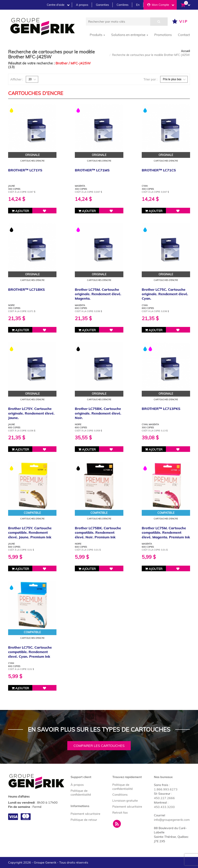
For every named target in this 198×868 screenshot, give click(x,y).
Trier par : (150, 79)
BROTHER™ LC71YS (25, 170)
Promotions (163, 35)
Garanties (102, 5)
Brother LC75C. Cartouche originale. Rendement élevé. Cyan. (165, 294)
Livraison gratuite (125, 800)
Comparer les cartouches (99, 746)
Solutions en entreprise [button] (130, 35)
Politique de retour (84, 820)
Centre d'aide (58, 5)
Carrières (122, 5)
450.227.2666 (164, 798)
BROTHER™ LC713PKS (161, 409)
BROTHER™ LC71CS (159, 170)
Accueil (185, 51)
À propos (77, 785)
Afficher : (17, 79)
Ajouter (20, 211)
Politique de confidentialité (81, 793)
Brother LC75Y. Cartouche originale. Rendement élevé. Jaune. (31, 413)
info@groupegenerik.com (172, 820)
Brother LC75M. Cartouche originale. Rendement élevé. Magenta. (98, 294)
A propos (82, 5)
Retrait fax (120, 812)
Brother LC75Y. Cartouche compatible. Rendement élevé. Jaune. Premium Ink (30, 533)
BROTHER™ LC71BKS (26, 289)
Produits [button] (97, 35)
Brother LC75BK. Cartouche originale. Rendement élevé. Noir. (98, 413)
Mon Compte (161, 5)
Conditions (120, 794)
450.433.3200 (164, 807)
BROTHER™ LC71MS (92, 170)
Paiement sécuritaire (85, 814)
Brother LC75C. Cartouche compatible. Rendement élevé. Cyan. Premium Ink (30, 652)
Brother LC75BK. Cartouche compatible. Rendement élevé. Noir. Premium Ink (98, 533)
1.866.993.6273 (166, 789)
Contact (184, 35)
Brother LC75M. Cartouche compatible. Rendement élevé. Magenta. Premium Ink (166, 533)
